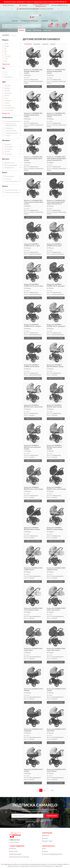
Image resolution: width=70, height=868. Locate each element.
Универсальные (9, 168)
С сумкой (7, 136)
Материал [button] (6, 140)
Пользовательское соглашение (20, 857)
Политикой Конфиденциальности (44, 820)
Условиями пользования (32, 821)
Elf (5, 49)
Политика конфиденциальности (53, 854)
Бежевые (7, 88)
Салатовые (8, 105)
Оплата (46, 838)
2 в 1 (6, 72)
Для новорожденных (11, 165)
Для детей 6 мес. (10, 163)
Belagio (7, 46)
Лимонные (8, 101)
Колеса (29, 30)
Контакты (55, 21)
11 (52, 790)
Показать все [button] (6, 64)
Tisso (6, 59)
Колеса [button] (5, 186)
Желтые (7, 96)
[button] (41, 6)
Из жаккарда (9, 147)
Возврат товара (48, 841)
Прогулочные (9, 77)
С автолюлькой (9, 176)
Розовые (7, 103)
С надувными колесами (12, 193)
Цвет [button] (4, 82)
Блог (45, 849)
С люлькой (8, 179)
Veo (6, 61)
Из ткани (7, 152)
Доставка (46, 836)
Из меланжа (8, 149)
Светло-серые (9, 110)
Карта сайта (14, 852)
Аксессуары (47, 30)
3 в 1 (6, 75)
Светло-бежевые (10, 108)
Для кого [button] (6, 159)
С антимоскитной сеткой (12, 121)
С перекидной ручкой (11, 133)
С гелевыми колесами (11, 190)
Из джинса (8, 144)
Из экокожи (8, 154)
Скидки (46, 852)
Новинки (45, 21)
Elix (6, 51)
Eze (6, 54)
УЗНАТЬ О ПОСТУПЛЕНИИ (33, 87)
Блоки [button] (5, 173)
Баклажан (8, 86)
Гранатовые (8, 93)
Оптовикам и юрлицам (30, 21)
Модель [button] (5, 40)
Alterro (7, 44)
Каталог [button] (15, 21)
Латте (6, 98)
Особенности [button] (7, 118)
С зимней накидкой (10, 131)
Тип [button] (4, 68)
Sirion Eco (8, 56)
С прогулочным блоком (12, 181)
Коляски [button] (22, 30)
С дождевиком (9, 128)
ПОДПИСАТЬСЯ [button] (52, 816)
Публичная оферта (16, 854)
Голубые (7, 91)
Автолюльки (37, 30)
